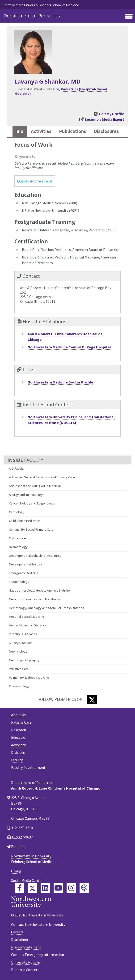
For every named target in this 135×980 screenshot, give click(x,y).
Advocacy (18, 745)
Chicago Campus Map (28, 818)
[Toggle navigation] (129, 16)
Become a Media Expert (104, 119)
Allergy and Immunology (26, 495)
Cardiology (17, 512)
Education (19, 737)
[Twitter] (92, 700)
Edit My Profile (112, 114)
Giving (16, 871)
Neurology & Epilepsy (24, 660)
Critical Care (17, 538)
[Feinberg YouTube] (58, 888)
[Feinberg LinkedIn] (45, 888)
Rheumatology (19, 686)
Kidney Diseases (21, 643)
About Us (18, 715)
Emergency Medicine (24, 573)
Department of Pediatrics (32, 16)
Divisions (18, 752)
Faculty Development (28, 767)
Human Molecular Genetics (28, 625)
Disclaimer (20, 940)
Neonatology (18, 651)
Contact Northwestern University (38, 924)
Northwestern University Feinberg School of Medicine (41, 5)
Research (19, 730)
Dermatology (18, 547)
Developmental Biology (25, 564)
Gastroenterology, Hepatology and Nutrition (40, 590)
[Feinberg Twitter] (32, 888)
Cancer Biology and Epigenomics (32, 503)
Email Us (18, 847)
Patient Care (21, 722)
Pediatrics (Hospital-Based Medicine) (61, 91)
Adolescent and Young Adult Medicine (35, 486)
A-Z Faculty (17, 468)
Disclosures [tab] (106, 131)
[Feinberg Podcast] (84, 888)
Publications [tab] (73, 131)
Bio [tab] (20, 131)
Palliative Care (19, 669)
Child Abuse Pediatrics (25, 521)
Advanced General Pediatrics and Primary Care (42, 477)
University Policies (26, 962)
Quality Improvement (35, 181)
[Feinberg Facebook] (19, 888)
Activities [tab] (41, 131)
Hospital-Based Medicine (27, 617)
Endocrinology (19, 582)
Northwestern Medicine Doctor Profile (60, 382)
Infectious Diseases (23, 634)
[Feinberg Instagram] (71, 888)
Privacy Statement (26, 947)
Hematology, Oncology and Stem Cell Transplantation (46, 608)
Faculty (17, 760)
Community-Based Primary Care (31, 529)
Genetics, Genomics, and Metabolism (35, 599)
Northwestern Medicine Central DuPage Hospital (69, 347)
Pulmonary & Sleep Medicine (29, 678)
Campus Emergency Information (38, 955)
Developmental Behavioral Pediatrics (35, 556)
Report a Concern (25, 970)
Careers (17, 932)
